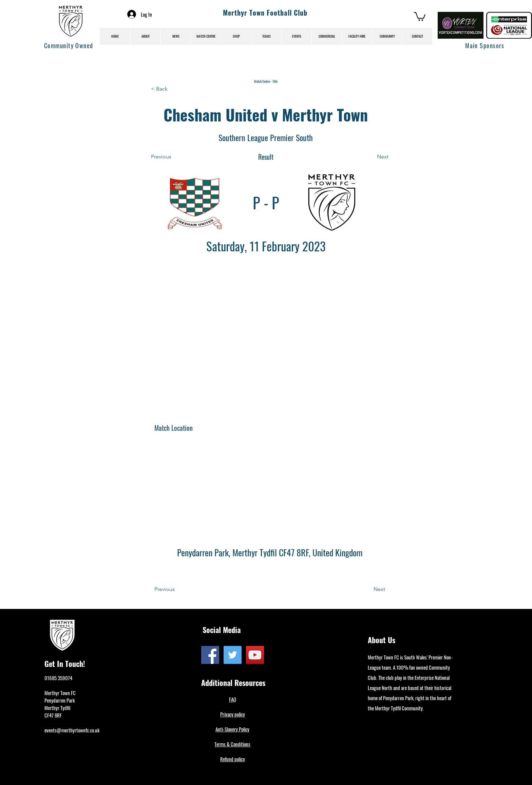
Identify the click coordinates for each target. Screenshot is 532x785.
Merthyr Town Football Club (265, 13)
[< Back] (173, 89)
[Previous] (173, 157)
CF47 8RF (53, 715)
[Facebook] (210, 655)
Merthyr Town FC (60, 693)
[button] (420, 16)
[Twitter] (233, 655)
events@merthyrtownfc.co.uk (72, 730)
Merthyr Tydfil (57, 708)
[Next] (372, 157)
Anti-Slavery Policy (232, 729)
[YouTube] (255, 655)
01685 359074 (58, 678)
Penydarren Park (60, 700)
